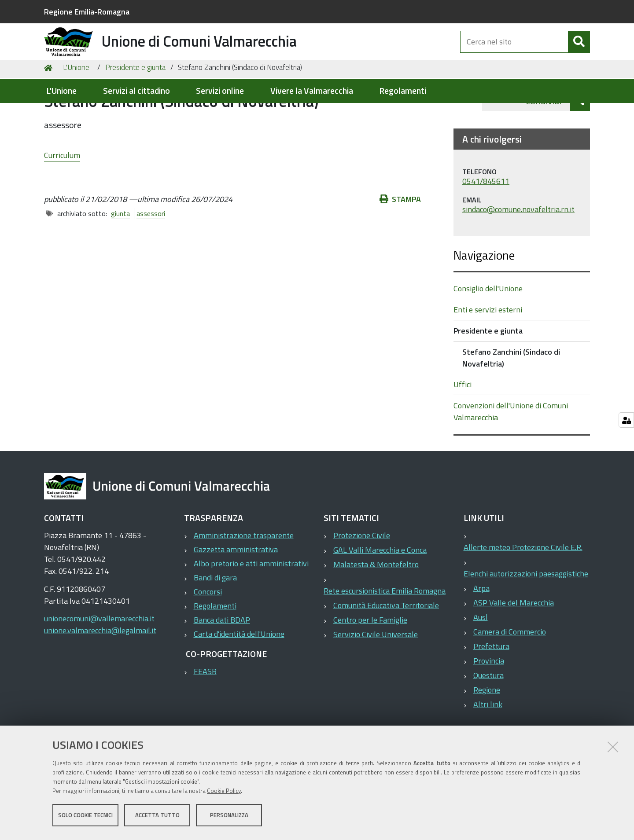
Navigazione (484, 300)
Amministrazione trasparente (244, 581)
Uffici (463, 430)
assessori (146, 259)
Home (50, 113)
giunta (116, 259)
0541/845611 (486, 227)
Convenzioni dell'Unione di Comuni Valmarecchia (511, 457)
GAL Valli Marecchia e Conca (380, 595)
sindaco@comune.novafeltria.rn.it (518, 255)
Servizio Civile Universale (376, 680)
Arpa (481, 633)
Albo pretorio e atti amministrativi (251, 609)
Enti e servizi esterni (488, 355)
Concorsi (208, 637)
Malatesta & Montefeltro (376, 610)
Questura (488, 721)
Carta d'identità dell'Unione (239, 679)
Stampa (405, 244)
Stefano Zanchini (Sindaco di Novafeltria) (511, 403)
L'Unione (61, 91)
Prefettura (491, 691)
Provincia (489, 706)
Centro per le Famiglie (370, 665)
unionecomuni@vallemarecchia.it (99, 664)
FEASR (205, 717)
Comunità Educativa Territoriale (386, 651)
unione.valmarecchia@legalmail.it (100, 676)
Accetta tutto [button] (157, 817)
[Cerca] (579, 52)
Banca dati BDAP (222, 665)
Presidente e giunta (135, 113)
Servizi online (220, 91)
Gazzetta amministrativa (236, 595)
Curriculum (62, 200)
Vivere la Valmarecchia (312, 91)
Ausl (481, 662)
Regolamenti (403, 91)
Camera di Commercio (510, 677)
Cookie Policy (224, 793)
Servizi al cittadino (136, 91)
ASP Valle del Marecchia (514, 648)
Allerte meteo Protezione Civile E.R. (523, 592)
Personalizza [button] (229, 817)
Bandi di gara (215, 623)
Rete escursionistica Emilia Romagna (385, 636)
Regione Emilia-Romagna (87, 12)
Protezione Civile (362, 581)
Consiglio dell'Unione (488, 334)
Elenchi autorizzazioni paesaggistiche (526, 619)
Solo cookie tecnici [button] (85, 817)
